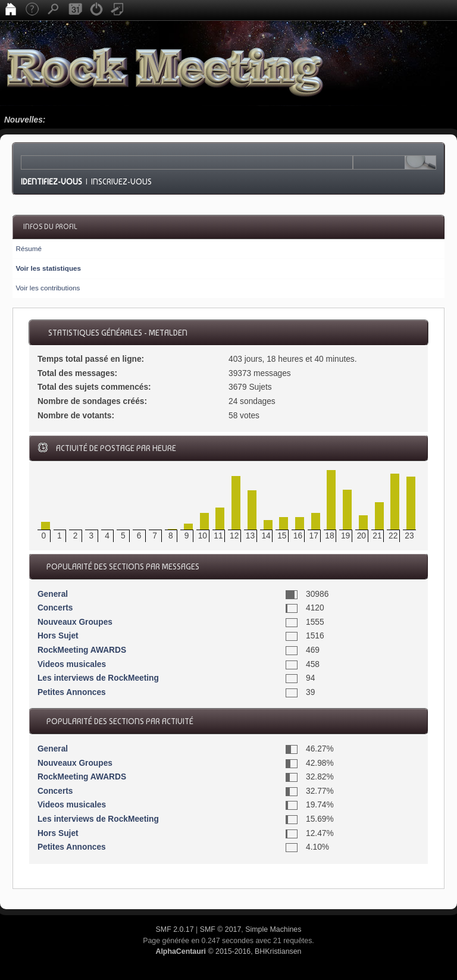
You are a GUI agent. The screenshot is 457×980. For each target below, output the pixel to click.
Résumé (29, 248)
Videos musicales (72, 664)
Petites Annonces (72, 692)
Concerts (55, 608)
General (53, 594)
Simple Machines (273, 929)
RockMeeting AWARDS (82, 650)
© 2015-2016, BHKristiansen (228, 951)
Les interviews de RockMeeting (98, 678)
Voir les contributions (48, 288)
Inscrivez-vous (121, 181)
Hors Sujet (58, 636)
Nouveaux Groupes (75, 622)
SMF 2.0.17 (175, 929)
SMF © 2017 (221, 929)
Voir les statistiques (48, 268)
